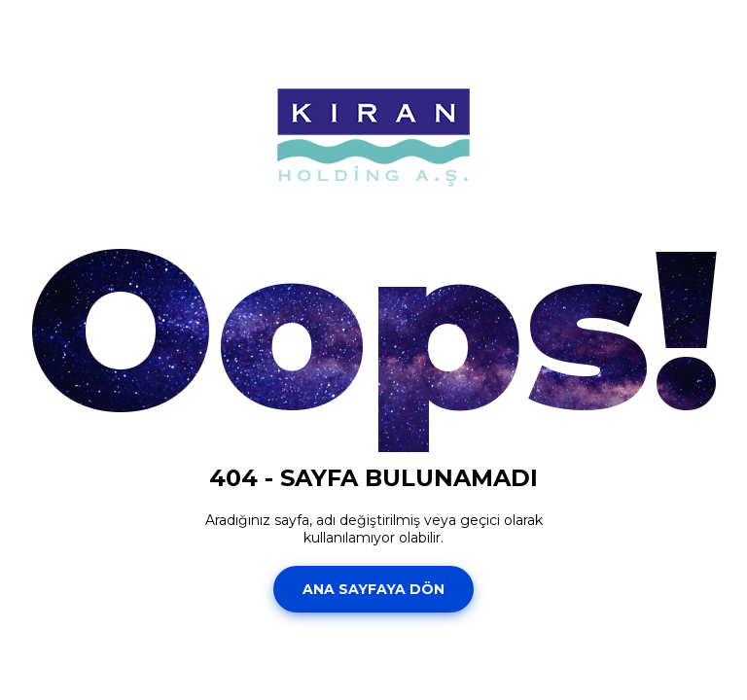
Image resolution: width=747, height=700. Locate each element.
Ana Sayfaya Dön (373, 589)
